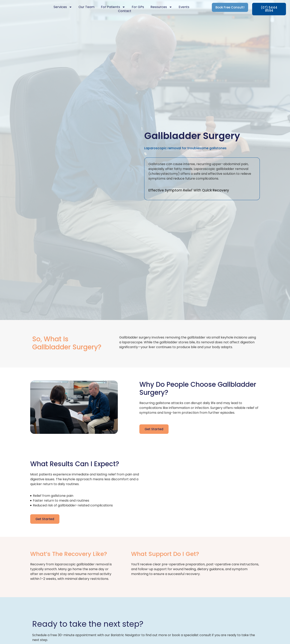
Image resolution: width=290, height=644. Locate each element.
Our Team (86, 7)
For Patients (113, 7)
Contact (125, 11)
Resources (161, 7)
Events (184, 7)
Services (63, 7)
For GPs (138, 7)
